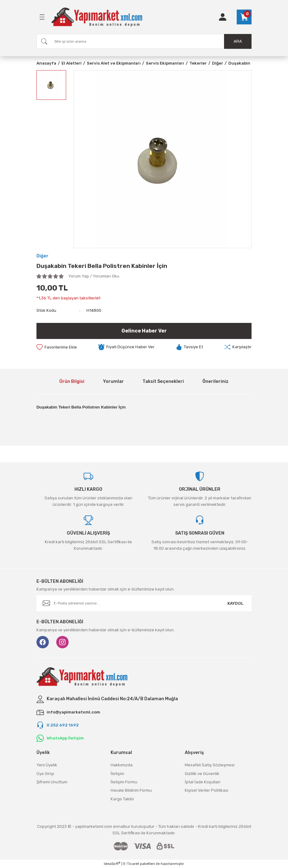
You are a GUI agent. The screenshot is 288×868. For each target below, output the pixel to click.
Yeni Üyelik (47, 765)
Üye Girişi (45, 774)
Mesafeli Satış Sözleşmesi (210, 765)
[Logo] (97, 17)
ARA (238, 41)
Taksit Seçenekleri (163, 381)
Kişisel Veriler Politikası (207, 790)
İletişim (117, 774)
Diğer (42, 256)
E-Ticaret (131, 864)
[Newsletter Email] (144, 603)
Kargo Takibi (122, 799)
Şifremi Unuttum (52, 782)
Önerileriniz (216, 381)
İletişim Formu (124, 782)
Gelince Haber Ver (144, 331)
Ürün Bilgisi (72, 381)
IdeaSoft (112, 864)
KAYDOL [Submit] (235, 603)
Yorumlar (113, 381)
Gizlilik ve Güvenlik (202, 774)
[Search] (144, 41)
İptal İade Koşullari (203, 782)
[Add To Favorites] (57, 347)
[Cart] (244, 17)
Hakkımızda (122, 765)
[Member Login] (223, 17)
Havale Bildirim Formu (131, 790)
